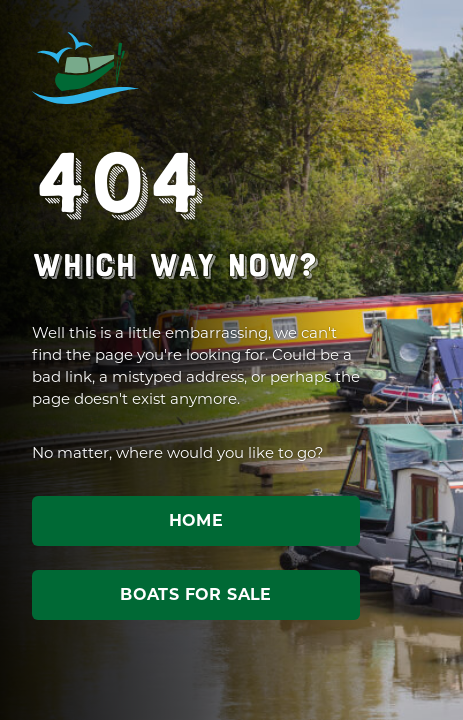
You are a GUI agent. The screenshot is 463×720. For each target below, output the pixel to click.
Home (196, 520)
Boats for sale (196, 594)
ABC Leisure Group (86, 68)
